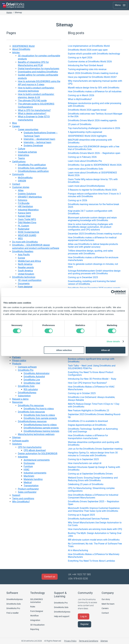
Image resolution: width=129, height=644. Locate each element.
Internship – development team (39, 139)
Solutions (17, 444)
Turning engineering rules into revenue (87, 69)
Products (17, 364)
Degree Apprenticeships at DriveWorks (87, 425)
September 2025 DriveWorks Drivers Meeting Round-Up (94, 416)
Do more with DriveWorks (25, 242)
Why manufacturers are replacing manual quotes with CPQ (95, 82)
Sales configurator (27, 492)
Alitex (21, 190)
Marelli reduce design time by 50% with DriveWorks (94, 88)
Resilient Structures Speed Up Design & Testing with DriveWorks (94, 468)
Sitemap (16, 437)
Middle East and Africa (29, 261)
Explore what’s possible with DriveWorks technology (94, 54)
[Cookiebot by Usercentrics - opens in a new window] (113, 292)
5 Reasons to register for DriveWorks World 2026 (92, 190)
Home (9, 12)
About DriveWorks (21, 49)
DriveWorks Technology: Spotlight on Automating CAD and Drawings (93, 430)
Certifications (19, 162)
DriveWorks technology (24, 277)
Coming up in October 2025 (82, 393)
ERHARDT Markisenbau (30, 197)
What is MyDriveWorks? (80, 99)
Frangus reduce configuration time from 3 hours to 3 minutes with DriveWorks (94, 195)
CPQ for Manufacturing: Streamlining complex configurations (91, 490)
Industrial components (35, 473)
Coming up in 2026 (78, 200)
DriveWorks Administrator (37, 373)
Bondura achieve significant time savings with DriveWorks (91, 360)
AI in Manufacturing (78, 550)
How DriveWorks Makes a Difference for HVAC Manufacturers (91, 388)
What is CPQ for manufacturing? (34, 110)
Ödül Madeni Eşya (27, 222)
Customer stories (21, 187)
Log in (84, 616)
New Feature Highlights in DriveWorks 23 (89, 410)
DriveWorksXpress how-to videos (40, 425)
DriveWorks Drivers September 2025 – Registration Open (94, 503)
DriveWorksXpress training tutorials (41, 431)
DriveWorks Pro (26, 370)
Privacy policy (19, 360)
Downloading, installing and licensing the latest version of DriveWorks (92, 283)
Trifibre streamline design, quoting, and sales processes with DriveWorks (90, 252)
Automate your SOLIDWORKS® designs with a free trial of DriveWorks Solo (94, 148)
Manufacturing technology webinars (36, 434)
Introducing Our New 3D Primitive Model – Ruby (92, 379)
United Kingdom (26, 274)
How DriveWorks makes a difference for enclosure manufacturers (93, 259)
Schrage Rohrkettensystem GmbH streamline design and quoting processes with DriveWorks (94, 272)
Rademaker (24, 229)
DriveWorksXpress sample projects (41, 428)
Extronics (23, 200)
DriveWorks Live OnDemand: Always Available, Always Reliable (91, 399)
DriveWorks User (32, 383)
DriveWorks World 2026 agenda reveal (87, 110)
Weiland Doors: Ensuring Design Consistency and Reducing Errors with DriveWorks (93, 479)
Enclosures (29, 463)
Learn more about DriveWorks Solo (85, 169)
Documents (24, 284)
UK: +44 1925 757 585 (79, 574)
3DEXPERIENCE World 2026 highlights (87, 136)
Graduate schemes (27, 152)
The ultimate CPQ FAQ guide (32, 101)
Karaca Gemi (24, 213)
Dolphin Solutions (27, 194)
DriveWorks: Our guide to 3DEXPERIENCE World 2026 (95, 165)
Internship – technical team (37, 142)
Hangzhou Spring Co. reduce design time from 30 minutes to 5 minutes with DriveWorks (93, 454)
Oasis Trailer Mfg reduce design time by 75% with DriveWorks (93, 181)
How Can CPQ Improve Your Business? (87, 383)
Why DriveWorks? (21, 502)
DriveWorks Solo (26, 386)
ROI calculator (31, 389)
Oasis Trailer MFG (27, 219)
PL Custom (24, 226)
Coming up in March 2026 (81, 95)
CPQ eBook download (35, 450)
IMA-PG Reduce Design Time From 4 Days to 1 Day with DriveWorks (94, 405)
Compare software (27, 367)
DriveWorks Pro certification (32, 165)
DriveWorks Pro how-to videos (39, 409)
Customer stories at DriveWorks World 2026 (90, 62)
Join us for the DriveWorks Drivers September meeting (95, 449)
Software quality (20, 441)
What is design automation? (32, 113)
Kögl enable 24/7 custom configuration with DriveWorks (90, 212)
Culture (21, 149)
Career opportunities (28, 129)
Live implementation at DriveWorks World (89, 46)
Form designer (25, 287)
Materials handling (33, 479)
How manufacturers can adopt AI (85, 463)
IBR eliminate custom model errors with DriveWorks (94, 540)
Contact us (50, 577)
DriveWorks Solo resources (31, 412)
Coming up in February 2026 (82, 157)
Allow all (106, 350)
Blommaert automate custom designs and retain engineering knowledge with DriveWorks (92, 219)
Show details (113, 341)
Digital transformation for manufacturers (39, 69)
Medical (28, 482)
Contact (16, 184)
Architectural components (37, 460)
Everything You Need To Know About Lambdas (91, 561)
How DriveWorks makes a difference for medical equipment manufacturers (92, 239)
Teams (21, 158)
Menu (120, 5)
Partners (16, 357)
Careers (16, 126)
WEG (20, 239)
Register (84, 624)
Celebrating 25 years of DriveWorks (86, 484)
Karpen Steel (24, 216)
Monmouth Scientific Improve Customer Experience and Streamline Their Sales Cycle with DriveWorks (94, 509)
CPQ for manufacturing (30, 447)
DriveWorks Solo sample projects (40, 418)
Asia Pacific (24, 255)
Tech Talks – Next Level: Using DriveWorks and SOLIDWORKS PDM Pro (92, 367)
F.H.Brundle (24, 203)
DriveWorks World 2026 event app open (88, 50)
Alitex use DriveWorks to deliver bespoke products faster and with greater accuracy (93, 245)
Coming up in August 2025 (81, 515)
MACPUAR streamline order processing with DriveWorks (90, 141)
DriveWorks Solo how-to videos (39, 415)
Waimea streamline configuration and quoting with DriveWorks (94, 444)
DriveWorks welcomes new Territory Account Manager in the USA (95, 115)
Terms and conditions (23, 498)
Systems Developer (33, 146)
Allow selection (64, 350)
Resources (17, 402)
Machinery (29, 476)
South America (25, 271)
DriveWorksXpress (27, 393)
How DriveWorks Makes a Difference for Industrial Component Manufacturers (93, 496)
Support (16, 495)
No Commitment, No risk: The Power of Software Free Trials (95, 545)
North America (25, 264)
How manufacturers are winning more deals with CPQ (95, 529)
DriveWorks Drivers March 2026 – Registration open (94, 153)
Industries (23, 457)
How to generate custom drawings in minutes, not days (93, 265)
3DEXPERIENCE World (23, 46)
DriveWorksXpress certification (33, 171)
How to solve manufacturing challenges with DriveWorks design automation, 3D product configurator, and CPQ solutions (90, 227)
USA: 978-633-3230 (78, 579)
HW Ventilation (25, 206)
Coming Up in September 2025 (83, 459)
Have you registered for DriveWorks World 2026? (92, 77)
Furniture (28, 466)
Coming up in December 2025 (83, 277)
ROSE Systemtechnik (29, 232)
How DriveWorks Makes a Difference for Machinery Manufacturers (94, 556)
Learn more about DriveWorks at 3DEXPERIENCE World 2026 (92, 174)
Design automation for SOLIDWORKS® (38, 453)
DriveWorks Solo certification (32, 168)
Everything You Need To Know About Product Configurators (91, 374)
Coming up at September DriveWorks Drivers (90, 474)
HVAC (27, 470)
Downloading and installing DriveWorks (38, 72)
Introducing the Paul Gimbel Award (85, 65)
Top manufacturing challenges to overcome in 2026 (94, 128)
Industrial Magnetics (28, 210)
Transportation (31, 486)
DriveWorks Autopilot (34, 377)
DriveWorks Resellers (23, 251)
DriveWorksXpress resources (32, 421)
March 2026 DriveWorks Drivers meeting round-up (93, 73)
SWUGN (22, 181)
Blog (14, 123)
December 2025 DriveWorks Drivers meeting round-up (95, 234)
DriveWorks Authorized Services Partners (88, 519)
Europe (21, 258)
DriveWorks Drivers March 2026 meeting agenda (92, 120)
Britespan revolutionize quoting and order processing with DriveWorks (95, 105)
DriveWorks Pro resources (31, 405)
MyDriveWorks (25, 178)
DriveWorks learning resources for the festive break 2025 (94, 206)
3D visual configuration (30, 280)
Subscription (24, 396)
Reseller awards (26, 267)
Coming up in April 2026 (80, 58)
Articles (16, 53)
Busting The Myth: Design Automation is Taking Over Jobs (95, 535)
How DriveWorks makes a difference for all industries (95, 91)
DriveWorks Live (32, 380)
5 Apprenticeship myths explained (85, 132)
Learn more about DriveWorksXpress (86, 186)
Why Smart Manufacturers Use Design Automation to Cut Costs (95, 524)
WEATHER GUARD (27, 235)
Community (18, 174)
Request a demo (20, 399)
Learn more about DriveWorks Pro (85, 161)
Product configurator (28, 489)
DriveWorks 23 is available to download (88, 421)
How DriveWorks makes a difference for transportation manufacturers (88, 437)
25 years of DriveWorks (80, 124)
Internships (24, 155)
